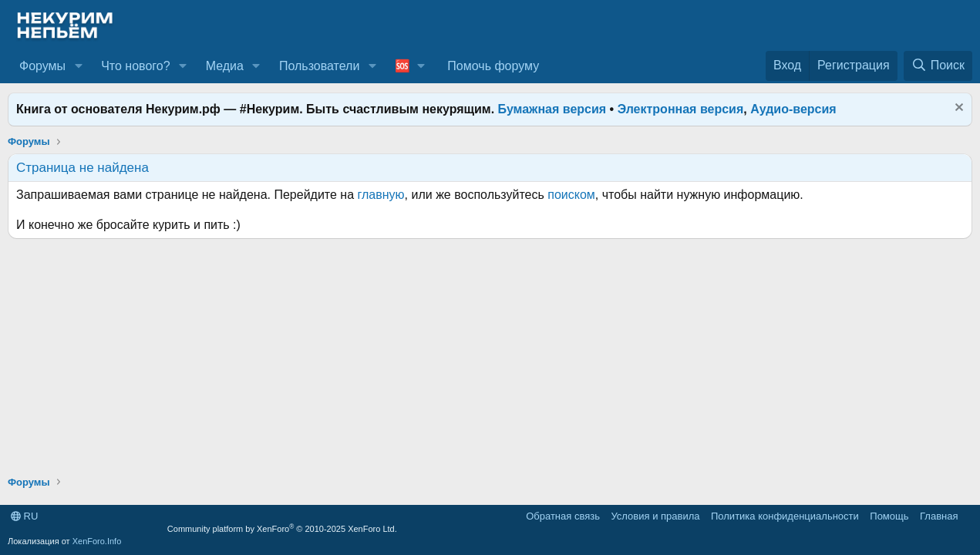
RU (24, 516)
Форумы (42, 66)
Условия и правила (655, 516)
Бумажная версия (552, 109)
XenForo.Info (97, 541)
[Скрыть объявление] (957, 109)
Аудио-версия (793, 109)
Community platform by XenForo (282, 529)
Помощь (889, 516)
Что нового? (135, 66)
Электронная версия (681, 109)
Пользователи (319, 66)
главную (381, 195)
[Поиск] (938, 66)
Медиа (225, 66)
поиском (571, 195)
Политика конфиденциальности (785, 516)
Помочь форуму (493, 66)
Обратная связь (563, 516)
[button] (78, 66)
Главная (939, 516)
